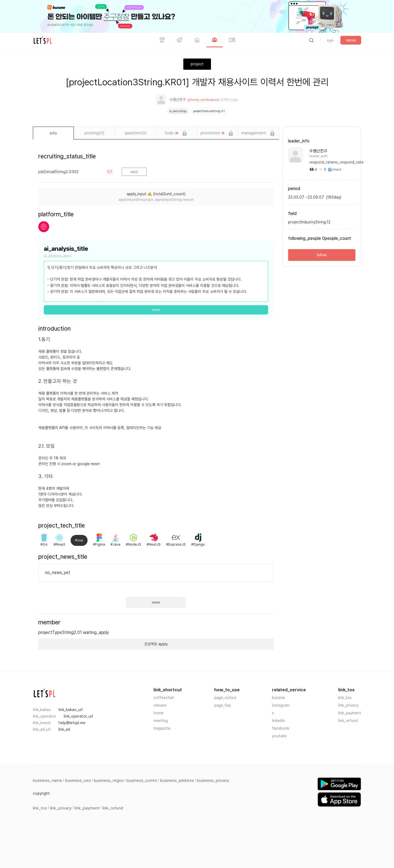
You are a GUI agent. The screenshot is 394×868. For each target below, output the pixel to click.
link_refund (348, 721)
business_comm (142, 780)
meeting (161, 721)
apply (134, 172)
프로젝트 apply (156, 644)
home (158, 713)
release (160, 705)
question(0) (135, 133)
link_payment (350, 713)
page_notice (225, 698)
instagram (281, 705)
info (53, 133)
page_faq (222, 705)
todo (171, 133)
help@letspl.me (72, 723)
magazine (162, 728)
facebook (281, 728)
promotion (212, 133)
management (254, 133)
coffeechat (164, 698)
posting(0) (94, 133)
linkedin (279, 721)
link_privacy (348, 705)
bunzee (279, 698)
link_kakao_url (71, 710)
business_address (177, 780)
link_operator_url (78, 716)
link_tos (345, 698)
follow (322, 255)
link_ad (64, 729)
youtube (279, 736)
